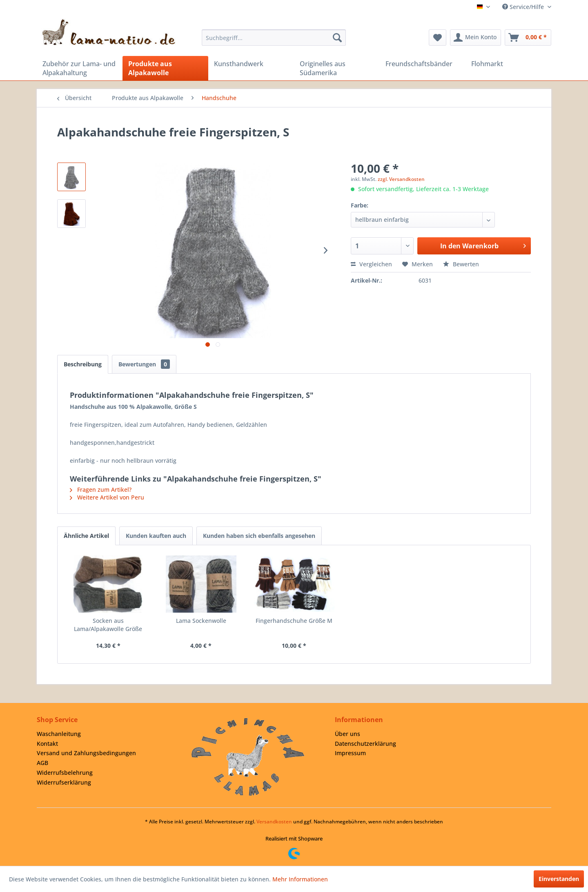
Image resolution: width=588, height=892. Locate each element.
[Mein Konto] (476, 38)
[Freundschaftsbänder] (423, 64)
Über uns (347, 734)
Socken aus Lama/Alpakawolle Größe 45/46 (108, 625)
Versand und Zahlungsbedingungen (86, 753)
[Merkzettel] (438, 38)
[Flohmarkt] (508, 64)
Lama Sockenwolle (201, 621)
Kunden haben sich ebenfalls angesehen (259, 536)
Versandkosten (274, 822)
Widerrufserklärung (64, 782)
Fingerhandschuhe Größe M (294, 621)
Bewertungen (144, 364)
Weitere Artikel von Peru (107, 497)
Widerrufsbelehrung (65, 773)
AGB (42, 763)
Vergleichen (371, 264)
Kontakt (47, 744)
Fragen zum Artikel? (101, 489)
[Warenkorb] (528, 38)
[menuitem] (274, 38)
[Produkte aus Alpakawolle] (165, 68)
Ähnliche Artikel (86, 536)
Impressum (350, 753)
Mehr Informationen (300, 879)
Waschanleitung (59, 734)
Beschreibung (83, 364)
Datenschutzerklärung (365, 744)
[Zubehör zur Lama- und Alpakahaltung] (80, 68)
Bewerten (461, 264)
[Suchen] (337, 38)
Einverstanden (559, 879)
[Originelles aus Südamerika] (337, 68)
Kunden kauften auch (156, 536)
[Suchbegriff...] (274, 38)
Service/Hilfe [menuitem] (524, 7)
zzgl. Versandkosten (401, 179)
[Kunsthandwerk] (251, 64)
